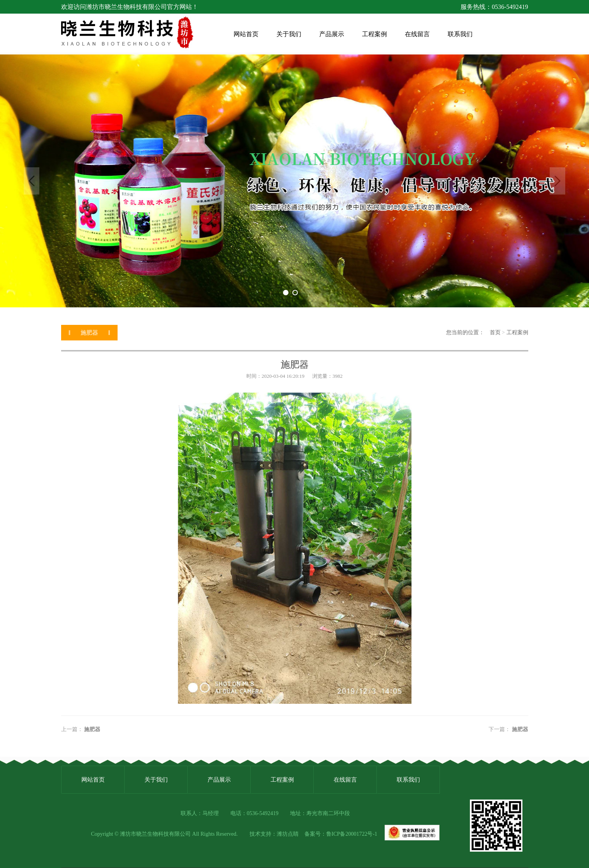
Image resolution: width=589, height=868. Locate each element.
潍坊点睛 (288, 834)
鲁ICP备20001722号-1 (352, 834)
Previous (32, 181)
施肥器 (92, 729)
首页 (495, 332)
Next (557, 181)
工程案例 (517, 332)
